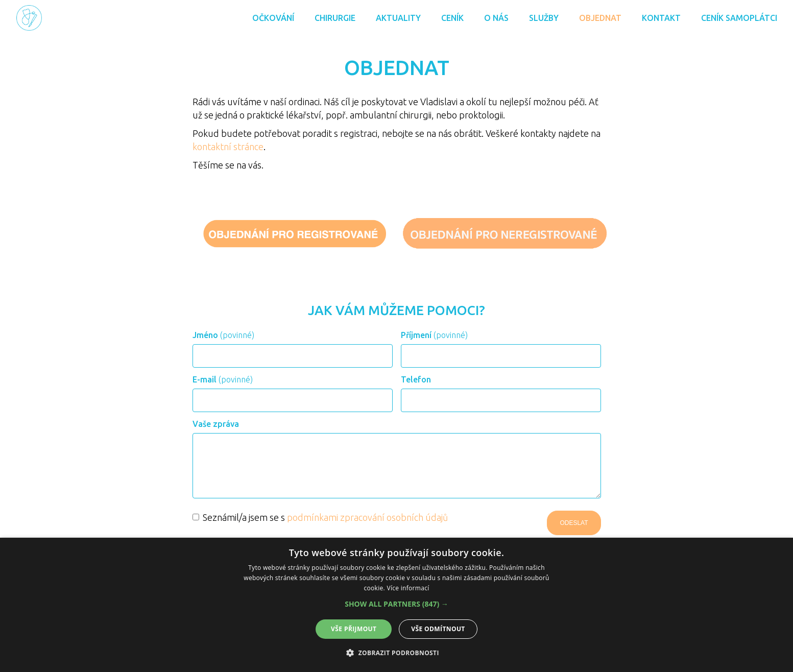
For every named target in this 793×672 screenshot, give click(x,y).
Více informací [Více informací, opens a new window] (408, 588)
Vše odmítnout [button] (438, 629)
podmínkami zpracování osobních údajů (367, 517)
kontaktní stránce (228, 147)
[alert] (396, 605)
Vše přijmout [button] (354, 629)
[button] (396, 604)
